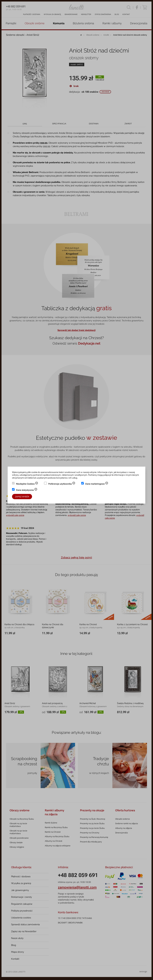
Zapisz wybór (22, 497)
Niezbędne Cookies (27, 484)
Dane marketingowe (97, 484)
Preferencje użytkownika (62, 484)
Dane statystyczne (27, 490)
